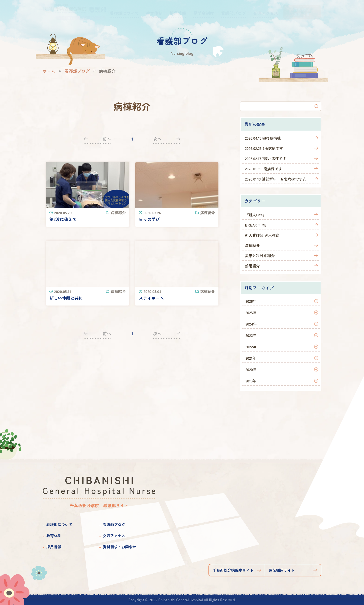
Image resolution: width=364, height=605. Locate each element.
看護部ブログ (77, 71)
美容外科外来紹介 (260, 256)
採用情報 (54, 547)
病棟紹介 (252, 245)
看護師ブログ (114, 524)
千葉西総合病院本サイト (233, 570)
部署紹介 (252, 266)
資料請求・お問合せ (120, 547)
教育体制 (54, 536)
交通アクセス (114, 536)
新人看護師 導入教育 (262, 235)
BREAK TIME (256, 225)
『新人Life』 (256, 215)
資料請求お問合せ (302, 12)
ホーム (49, 71)
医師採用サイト (282, 570)
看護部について (59, 524)
